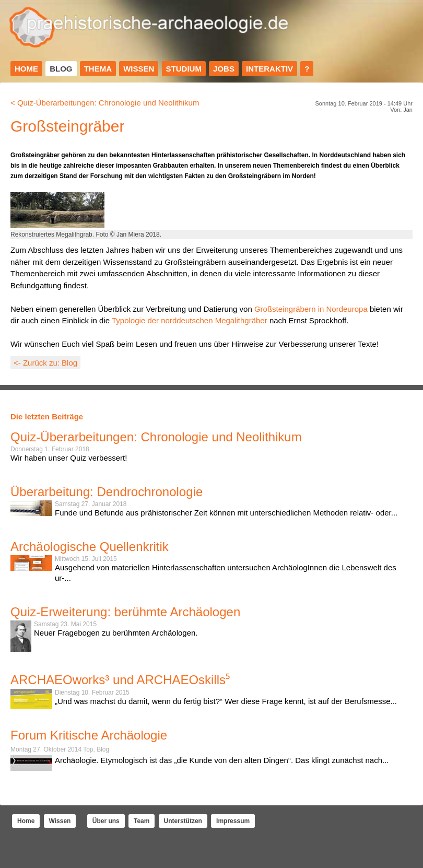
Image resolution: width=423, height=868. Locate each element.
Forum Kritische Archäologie (89, 735)
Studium (184, 69)
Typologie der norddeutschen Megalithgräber (190, 320)
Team (142, 821)
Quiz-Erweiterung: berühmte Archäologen (125, 612)
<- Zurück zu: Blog (45, 363)
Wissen (139, 69)
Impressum (233, 821)
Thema (98, 69)
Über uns (106, 821)
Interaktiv (269, 69)
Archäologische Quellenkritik (90, 547)
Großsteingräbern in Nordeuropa (311, 309)
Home (26, 69)
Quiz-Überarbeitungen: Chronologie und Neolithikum (156, 437)
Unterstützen (183, 821)
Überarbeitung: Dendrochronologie (107, 492)
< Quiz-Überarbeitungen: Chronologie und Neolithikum (105, 103)
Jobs (224, 69)
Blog (61, 69)
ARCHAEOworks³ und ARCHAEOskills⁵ (120, 680)
